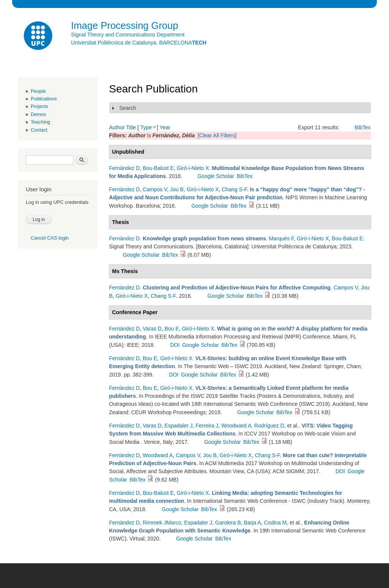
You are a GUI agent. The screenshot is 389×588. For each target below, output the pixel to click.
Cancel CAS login (50, 238)
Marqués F (281, 238)
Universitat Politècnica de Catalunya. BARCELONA (139, 43)
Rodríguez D (269, 426)
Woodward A (236, 426)
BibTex (363, 127)
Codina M (275, 523)
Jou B (177, 189)
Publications (44, 99)
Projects (40, 106)
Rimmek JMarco (162, 523)
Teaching (40, 122)
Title (131, 127)
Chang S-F (234, 189)
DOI (175, 345)
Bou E (172, 329)
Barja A (252, 523)
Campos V (155, 189)
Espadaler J (179, 426)
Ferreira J (207, 426)
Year (165, 127)
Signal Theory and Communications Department (128, 35)
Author (117, 127)
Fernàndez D (124, 168)
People (38, 91)
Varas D (152, 329)
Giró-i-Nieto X (193, 168)
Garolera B (228, 523)
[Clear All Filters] (217, 135)
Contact (39, 130)
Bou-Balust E (158, 168)
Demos (38, 114)
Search (128, 108)
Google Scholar (216, 176)
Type (146, 127)
